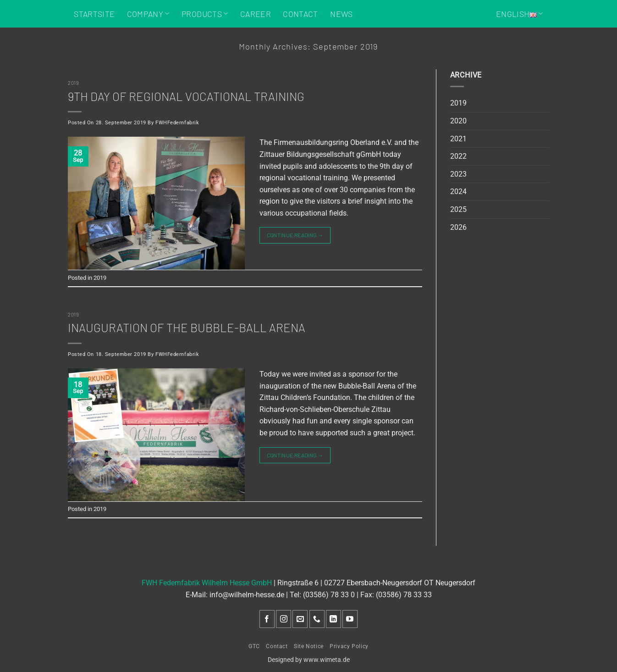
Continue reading (295, 235)
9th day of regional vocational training (186, 96)
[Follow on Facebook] (267, 619)
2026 (458, 227)
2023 (458, 174)
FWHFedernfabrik (177, 123)
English (520, 14)
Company (148, 14)
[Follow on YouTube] (350, 619)
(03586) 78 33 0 (329, 595)
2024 (458, 192)
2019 (73, 83)
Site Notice (309, 646)
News (341, 14)
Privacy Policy (349, 646)
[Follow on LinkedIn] (333, 619)
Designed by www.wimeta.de (309, 660)
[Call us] (317, 619)
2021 (458, 139)
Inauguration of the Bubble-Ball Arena (187, 327)
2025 (458, 209)
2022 (458, 156)
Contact (300, 14)
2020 (458, 121)
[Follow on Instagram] (284, 619)
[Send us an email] (300, 619)
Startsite (94, 14)
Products (205, 14)
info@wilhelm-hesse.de (247, 595)
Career (256, 14)
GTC (254, 646)
